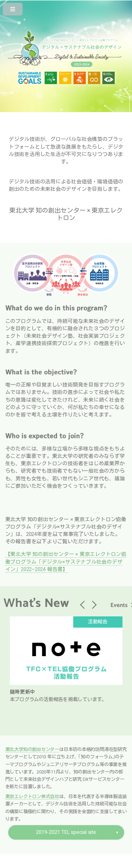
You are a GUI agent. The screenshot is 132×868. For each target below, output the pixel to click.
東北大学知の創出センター (32, 749)
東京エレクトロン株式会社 (32, 796)
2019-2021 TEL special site (66, 832)
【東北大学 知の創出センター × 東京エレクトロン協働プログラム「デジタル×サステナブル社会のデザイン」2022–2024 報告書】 (66, 562)
